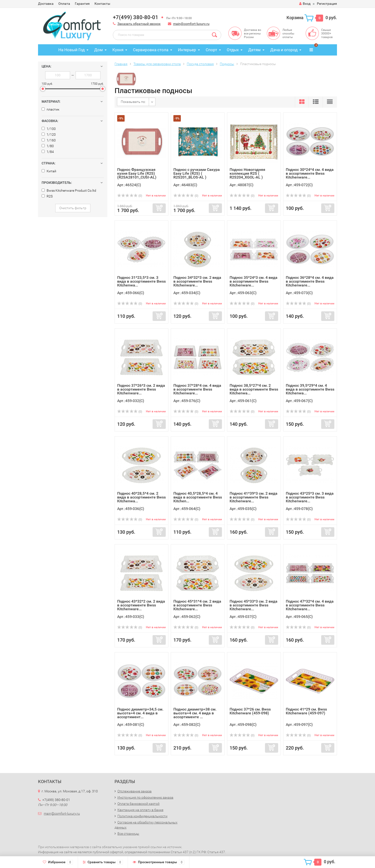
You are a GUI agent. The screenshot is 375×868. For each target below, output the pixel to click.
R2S (47, 196)
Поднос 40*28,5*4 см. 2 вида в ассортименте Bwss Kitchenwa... (141, 497)
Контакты (102, 4)
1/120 (49, 134)
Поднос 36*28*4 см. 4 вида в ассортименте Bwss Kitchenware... (310, 281)
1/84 (48, 152)
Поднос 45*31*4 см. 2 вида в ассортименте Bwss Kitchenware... (197, 605)
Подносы (227, 64)
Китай (49, 171)
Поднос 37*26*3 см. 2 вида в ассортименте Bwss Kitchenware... (141, 389)
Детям (254, 50)
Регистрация (327, 4)
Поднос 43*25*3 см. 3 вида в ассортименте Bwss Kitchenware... (310, 497)
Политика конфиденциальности (142, 816)
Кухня (118, 50)
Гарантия (82, 4)
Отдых (233, 50)
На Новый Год (72, 50)
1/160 (49, 140)
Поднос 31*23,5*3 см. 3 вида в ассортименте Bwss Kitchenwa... (141, 281)
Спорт (211, 50)
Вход (305, 4)
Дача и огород (284, 50)
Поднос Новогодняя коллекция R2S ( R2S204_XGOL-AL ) (247, 173)
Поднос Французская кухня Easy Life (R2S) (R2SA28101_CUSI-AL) (137, 173)
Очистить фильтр (73, 208)
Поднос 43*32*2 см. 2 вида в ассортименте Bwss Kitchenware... (141, 605)
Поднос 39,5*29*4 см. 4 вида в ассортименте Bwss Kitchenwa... (310, 389)
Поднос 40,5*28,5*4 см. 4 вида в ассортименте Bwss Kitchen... (198, 497)
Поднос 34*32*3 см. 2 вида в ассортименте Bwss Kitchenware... (197, 281)
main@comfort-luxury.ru (191, 24)
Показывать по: (133, 102)
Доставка (46, 4)
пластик (50, 109)
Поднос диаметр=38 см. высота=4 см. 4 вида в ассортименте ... (195, 713)
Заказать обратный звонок (139, 24)
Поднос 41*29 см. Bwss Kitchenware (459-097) (306, 711)
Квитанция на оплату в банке (140, 810)
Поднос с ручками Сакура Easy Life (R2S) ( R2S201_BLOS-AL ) (197, 173)
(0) (130, 196)
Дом (99, 50)
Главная (121, 64)
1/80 (48, 146)
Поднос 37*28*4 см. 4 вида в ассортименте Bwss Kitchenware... (197, 389)
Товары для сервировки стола (157, 64)
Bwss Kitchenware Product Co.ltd (69, 190)
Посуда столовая (200, 64)
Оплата (64, 4)
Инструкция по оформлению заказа (145, 797)
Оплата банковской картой (138, 804)
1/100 (49, 129)
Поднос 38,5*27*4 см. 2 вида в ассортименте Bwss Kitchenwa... (254, 389)
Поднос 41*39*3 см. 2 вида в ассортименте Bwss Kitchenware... (254, 497)
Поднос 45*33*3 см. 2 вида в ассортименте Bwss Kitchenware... (254, 605)
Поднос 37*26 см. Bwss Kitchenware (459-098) (250, 711)
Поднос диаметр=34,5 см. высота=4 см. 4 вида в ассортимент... (140, 713)
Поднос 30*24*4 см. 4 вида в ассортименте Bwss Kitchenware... (310, 173)
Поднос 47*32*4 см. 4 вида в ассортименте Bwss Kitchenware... (310, 605)
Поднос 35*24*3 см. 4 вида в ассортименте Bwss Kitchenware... (254, 281)
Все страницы (128, 834)
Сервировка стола (151, 50)
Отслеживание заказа (135, 791)
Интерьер (187, 50)
